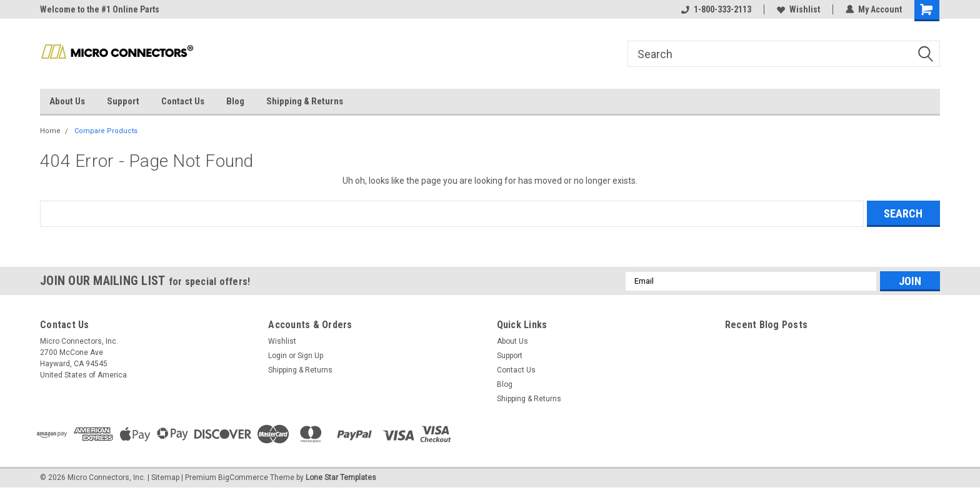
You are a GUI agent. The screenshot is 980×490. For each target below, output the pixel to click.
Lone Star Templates (341, 477)
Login (277, 356)
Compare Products (106, 131)
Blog (235, 101)
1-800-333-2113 (716, 9)
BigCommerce (243, 477)
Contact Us (183, 101)
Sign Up (310, 356)
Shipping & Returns (305, 101)
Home (50, 131)
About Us (67, 101)
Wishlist (798, 9)
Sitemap (165, 477)
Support (123, 101)
